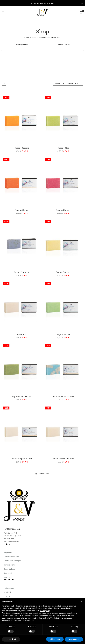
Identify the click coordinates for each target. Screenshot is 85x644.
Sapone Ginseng (63, 210)
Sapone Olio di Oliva (22, 397)
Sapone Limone (63, 272)
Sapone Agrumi (22, 148)
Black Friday (64, 45)
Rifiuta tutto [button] (55, 639)
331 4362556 (9, 539)
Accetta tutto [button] (74, 639)
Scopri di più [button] (11, 639)
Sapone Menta (63, 334)
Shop (34, 37)
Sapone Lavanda (22, 272)
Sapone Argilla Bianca (22, 459)
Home (27, 37)
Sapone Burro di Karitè (63, 459)
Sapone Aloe (63, 148)
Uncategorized (21, 45)
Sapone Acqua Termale (63, 397)
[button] (81, 12)
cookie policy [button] (45, 611)
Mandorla (22, 334)
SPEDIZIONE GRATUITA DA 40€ (42, 3)
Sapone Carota (22, 210)
